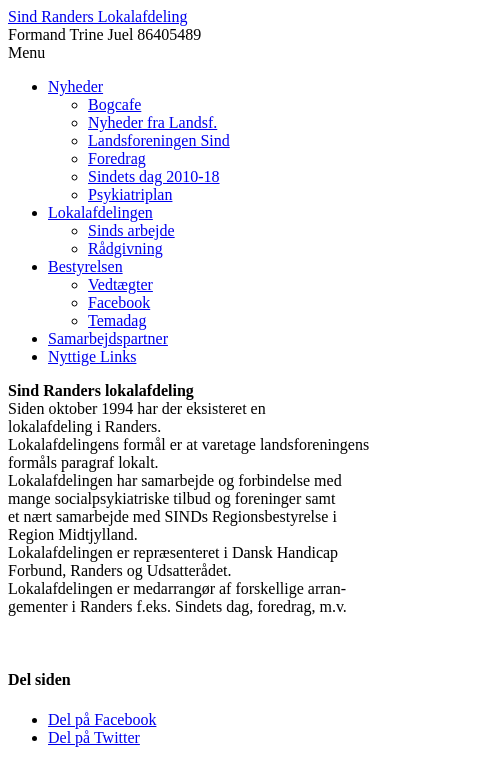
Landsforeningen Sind (159, 140)
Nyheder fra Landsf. (152, 122)
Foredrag (117, 158)
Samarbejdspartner (108, 338)
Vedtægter (120, 284)
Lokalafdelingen (100, 212)
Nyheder (75, 86)
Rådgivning (125, 248)
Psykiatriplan (130, 194)
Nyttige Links (92, 356)
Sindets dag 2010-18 (154, 176)
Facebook (119, 302)
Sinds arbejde (131, 230)
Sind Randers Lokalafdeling (98, 16)
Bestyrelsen (85, 266)
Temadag (117, 320)
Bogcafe (114, 104)
